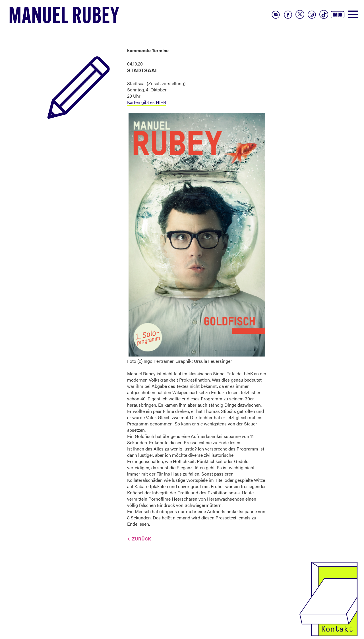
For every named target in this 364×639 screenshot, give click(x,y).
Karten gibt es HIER (147, 102)
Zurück (141, 539)
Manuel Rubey (64, 17)
